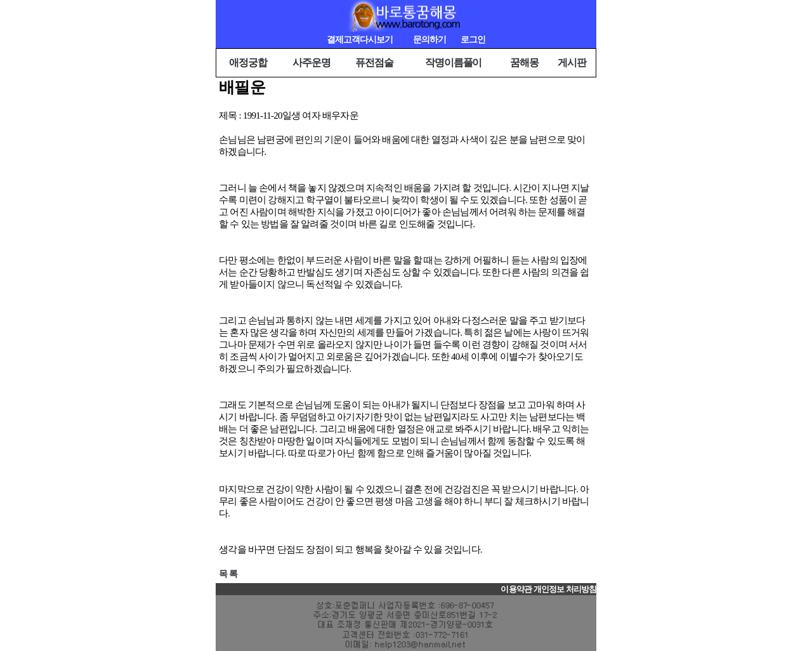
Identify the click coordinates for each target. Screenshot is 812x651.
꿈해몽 (524, 62)
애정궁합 (248, 62)
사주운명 (311, 62)
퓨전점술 (374, 62)
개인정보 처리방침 (565, 589)
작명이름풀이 (453, 62)
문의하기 (429, 40)
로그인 (473, 40)
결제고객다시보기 (360, 40)
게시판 (572, 62)
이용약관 (516, 589)
